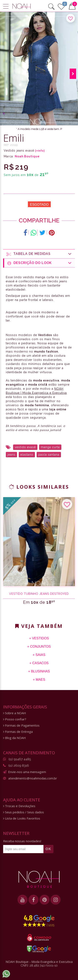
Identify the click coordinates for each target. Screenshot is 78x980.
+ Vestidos (39, 638)
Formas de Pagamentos (21, 725)
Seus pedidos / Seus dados (24, 812)
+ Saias (39, 655)
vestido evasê (25, 447)
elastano (27, 455)
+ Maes (39, 680)
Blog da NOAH (14, 738)
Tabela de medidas (39, 254)
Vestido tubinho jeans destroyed (39, 594)
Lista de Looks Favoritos (22, 818)
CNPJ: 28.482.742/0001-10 (39, 966)
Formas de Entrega (18, 732)
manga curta (50, 447)
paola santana (49, 455)
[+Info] (40, 151)
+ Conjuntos (39, 647)
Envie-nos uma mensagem (27, 772)
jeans (11, 455)
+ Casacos (39, 663)
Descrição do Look (40, 263)
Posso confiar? (15, 719)
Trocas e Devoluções (19, 806)
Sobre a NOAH (15, 713)
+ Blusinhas (39, 671)
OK (48, 849)
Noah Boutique (27, 156)
